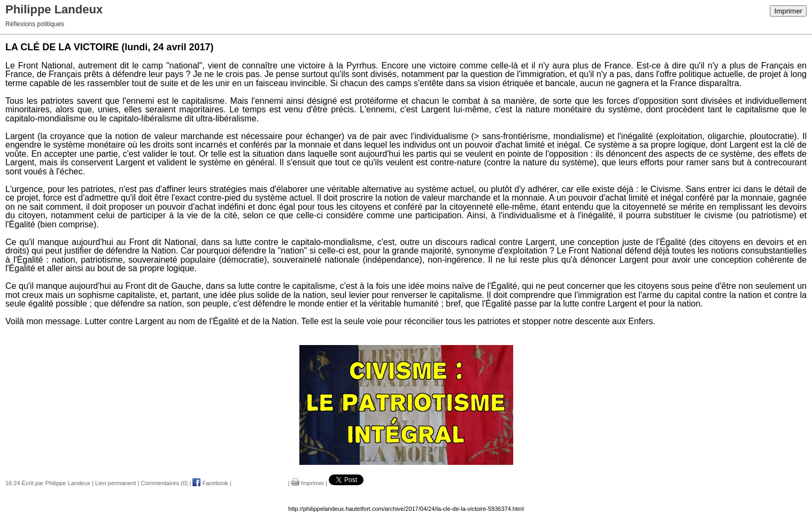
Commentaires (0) (164, 483)
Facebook (210, 483)
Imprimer (788, 11)
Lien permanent (115, 483)
